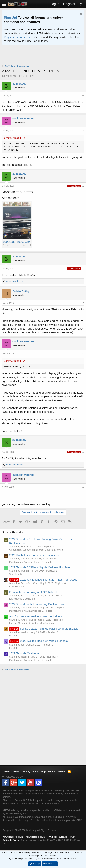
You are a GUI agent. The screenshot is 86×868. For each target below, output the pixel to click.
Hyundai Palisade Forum (61, 837)
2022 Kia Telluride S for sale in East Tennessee (43, 580)
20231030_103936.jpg (17, 242)
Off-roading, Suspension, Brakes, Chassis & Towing (36, 550)
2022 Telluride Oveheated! (25, 653)
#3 (83, 186)
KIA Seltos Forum (36, 837)
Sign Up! (10, 18)
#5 (83, 303)
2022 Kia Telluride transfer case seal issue (35, 555)
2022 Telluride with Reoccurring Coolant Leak (37, 604)
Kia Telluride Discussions (22, 599)
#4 (83, 269)
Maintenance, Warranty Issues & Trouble (31, 562)
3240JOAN (10, 76)
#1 (83, 96)
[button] (4, 4)
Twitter (61, 772)
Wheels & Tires (17, 574)
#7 (83, 452)
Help (43, 772)
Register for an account (18, 37)
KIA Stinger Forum (13, 837)
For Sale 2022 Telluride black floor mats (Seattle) (44, 629)
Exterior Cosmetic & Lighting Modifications (31, 623)
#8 (83, 487)
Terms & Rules (11, 772)
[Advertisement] (44, 55)
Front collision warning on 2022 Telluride (34, 592)
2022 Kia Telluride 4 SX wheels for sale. (39, 641)
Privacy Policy (30, 772)
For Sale (14, 636)
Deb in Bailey (21, 291)
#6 (83, 353)
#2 (83, 131)
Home (52, 772)
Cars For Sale (16, 587)
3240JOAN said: (13, 138)
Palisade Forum (11, 840)
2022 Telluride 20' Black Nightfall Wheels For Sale (39, 567)
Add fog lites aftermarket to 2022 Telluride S (36, 616)
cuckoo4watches (23, 118)
